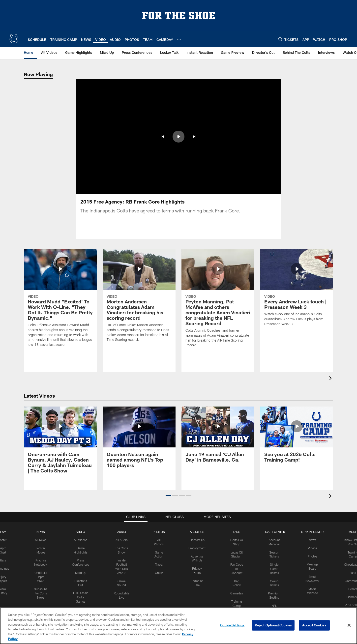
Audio (122, 502)
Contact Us (197, 510)
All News (41, 510)
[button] (163, 137)
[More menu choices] (179, 39)
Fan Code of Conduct (237, 539)
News (41, 502)
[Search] (280, 39)
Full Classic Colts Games (81, 567)
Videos (312, 518)
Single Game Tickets (274, 539)
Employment (197, 518)
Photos (159, 502)
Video (81, 502)
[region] (178, 626)
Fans (353, 543)
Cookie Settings (232, 625)
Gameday (237, 563)
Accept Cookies (314, 625)
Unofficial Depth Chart (41, 547)
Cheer (159, 543)
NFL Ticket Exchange (274, 580)
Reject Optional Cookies (273, 625)
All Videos (81, 510)
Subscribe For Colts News (41, 563)
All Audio (122, 510)
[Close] (349, 625)
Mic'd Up (81, 543)
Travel (159, 534)
